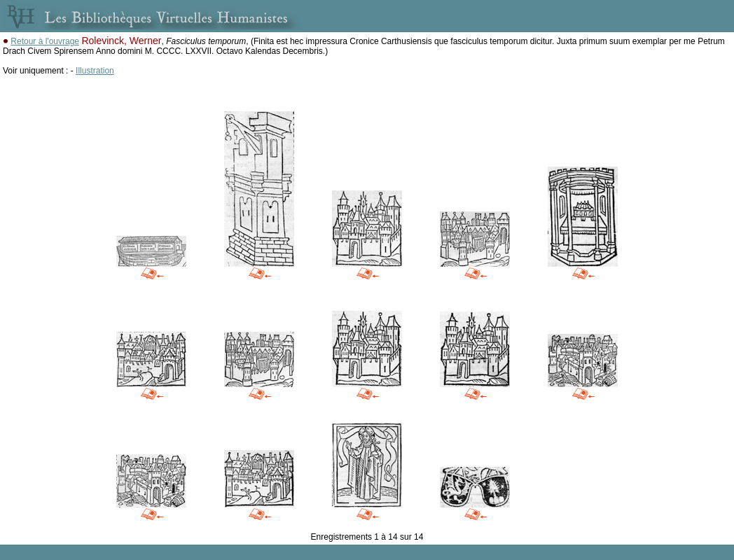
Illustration (95, 71)
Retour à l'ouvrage (45, 41)
